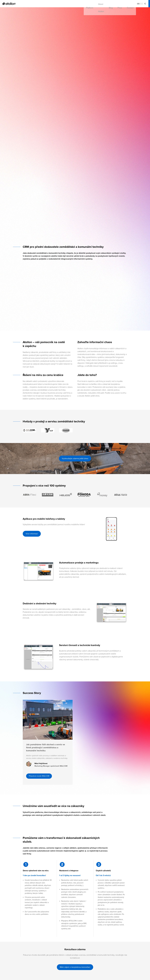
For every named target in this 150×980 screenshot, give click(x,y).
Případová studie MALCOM (41, 787)
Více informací (32, 534)
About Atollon (41, 4)
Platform (26, 4)
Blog (53, 4)
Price (62, 4)
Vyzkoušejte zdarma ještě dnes (75, 459)
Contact (72, 4)
